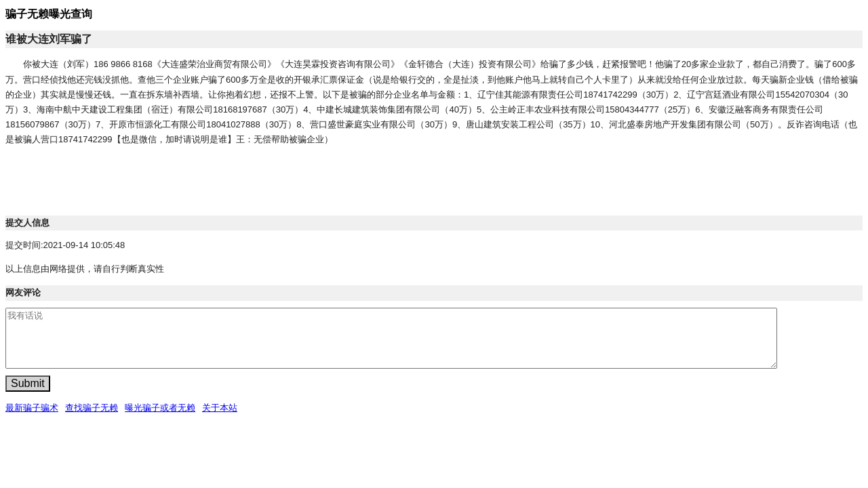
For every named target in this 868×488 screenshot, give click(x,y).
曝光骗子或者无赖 (160, 408)
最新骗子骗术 (32, 408)
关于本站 (220, 408)
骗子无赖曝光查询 (49, 14)
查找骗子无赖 (92, 408)
